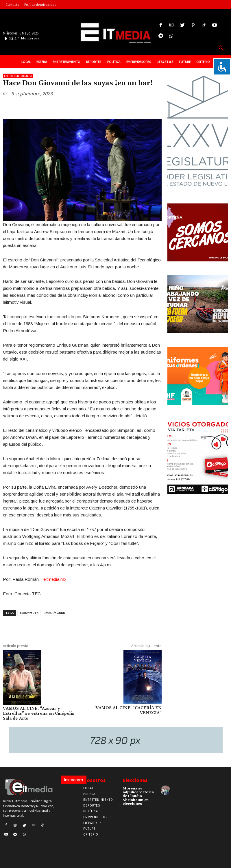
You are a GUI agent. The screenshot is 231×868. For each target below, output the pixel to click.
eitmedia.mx (55, 579)
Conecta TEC (29, 613)
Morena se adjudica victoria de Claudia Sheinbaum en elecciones (138, 796)
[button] (221, 48)
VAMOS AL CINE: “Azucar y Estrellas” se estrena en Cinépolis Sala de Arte (39, 714)
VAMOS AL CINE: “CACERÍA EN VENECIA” (129, 710)
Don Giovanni (54, 613)
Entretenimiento (18, 76)
